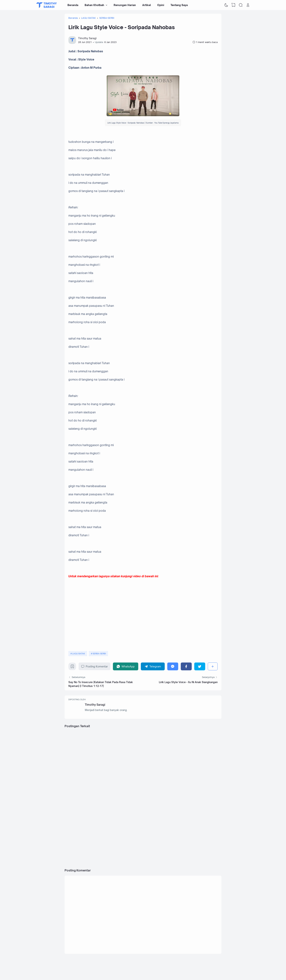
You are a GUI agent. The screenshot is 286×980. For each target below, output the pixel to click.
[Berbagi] (213, 666)
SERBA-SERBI (99, 654)
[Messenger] (173, 666)
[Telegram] (153, 666)
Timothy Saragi (95, 705)
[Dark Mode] (226, 5)
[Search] (241, 5)
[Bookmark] (72, 667)
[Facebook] (186, 666)
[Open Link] (248, 5)
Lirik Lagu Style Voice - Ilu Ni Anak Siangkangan (188, 682)
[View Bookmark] (233, 5)
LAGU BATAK (79, 654)
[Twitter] (200, 666)
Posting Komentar (94, 667)
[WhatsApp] (126, 666)
